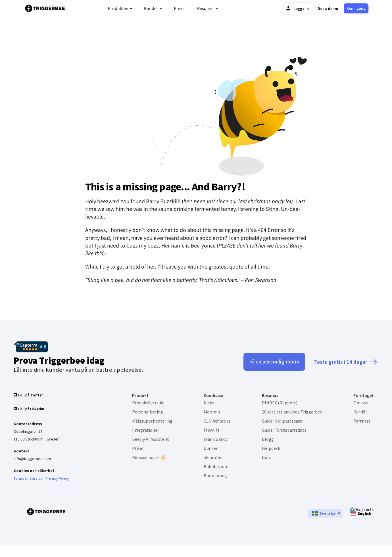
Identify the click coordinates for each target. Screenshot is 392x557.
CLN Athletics (217, 421)
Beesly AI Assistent (151, 439)
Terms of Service (28, 479)
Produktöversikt (148, 403)
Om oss (361, 403)
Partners (362, 421)
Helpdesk (271, 448)
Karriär (360, 412)
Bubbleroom (216, 466)
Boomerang (215, 475)
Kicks (209, 403)
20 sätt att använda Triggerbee (292, 412)
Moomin (212, 412)
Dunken (211, 448)
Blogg (268, 439)
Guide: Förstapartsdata (284, 430)
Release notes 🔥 (149, 457)
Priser (138, 448)
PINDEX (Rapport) (280, 403)
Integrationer (146, 430)
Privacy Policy (57, 479)
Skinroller (213, 457)
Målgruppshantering (152, 421)
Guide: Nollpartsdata (282, 421)
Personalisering (148, 412)
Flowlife (212, 430)
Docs (267, 457)
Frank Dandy (216, 439)
